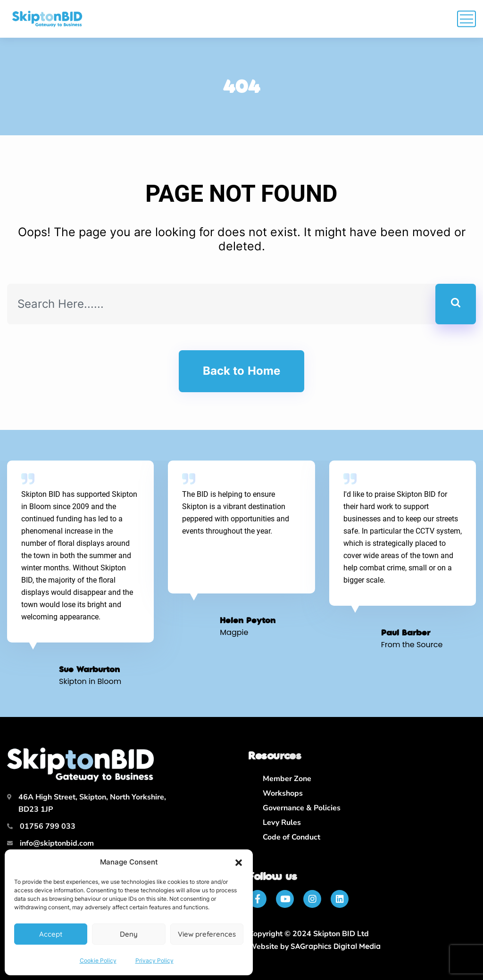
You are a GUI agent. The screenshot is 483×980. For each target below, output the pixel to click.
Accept (51, 934)
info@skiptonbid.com (57, 843)
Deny (129, 934)
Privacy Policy (154, 960)
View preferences (207, 934)
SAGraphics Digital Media (336, 946)
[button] (239, 863)
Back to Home (241, 371)
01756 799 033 (48, 826)
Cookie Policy (98, 960)
